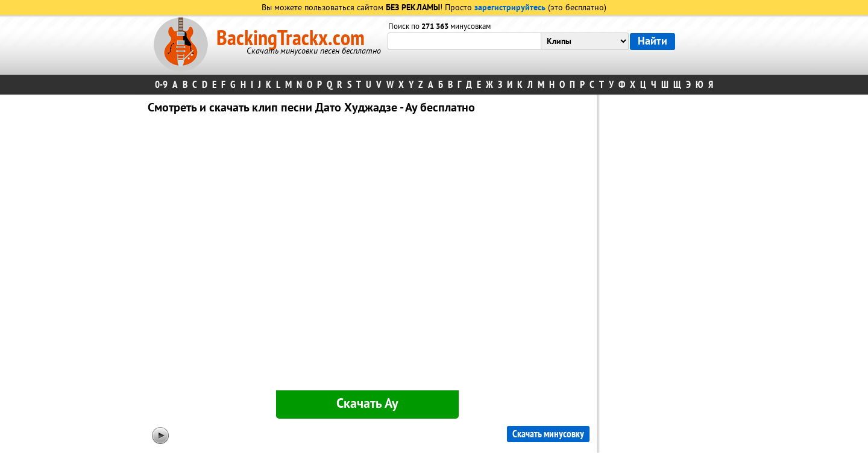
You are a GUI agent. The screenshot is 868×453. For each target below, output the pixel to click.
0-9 (161, 85)
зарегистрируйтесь (510, 8)
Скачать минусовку (548, 434)
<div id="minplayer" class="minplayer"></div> (367, 255)
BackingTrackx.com (291, 39)
